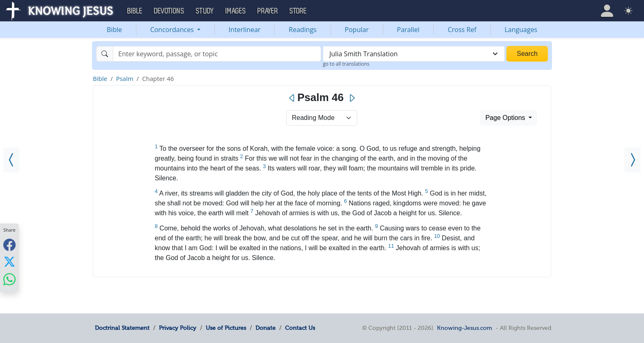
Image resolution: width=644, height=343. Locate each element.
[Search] (217, 54)
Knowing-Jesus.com (465, 328)
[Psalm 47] (632, 160)
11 (391, 246)
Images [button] (236, 11)
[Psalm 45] (11, 160)
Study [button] (205, 11)
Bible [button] (135, 11)
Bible (114, 30)
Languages (521, 30)
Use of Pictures (226, 328)
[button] (607, 11)
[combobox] (414, 54)
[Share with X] (9, 262)
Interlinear (245, 30)
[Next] (352, 98)
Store (298, 11)
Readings (303, 30)
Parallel (408, 30)
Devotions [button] (169, 11)
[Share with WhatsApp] (9, 279)
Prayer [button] (268, 11)
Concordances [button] (173, 30)
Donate (266, 328)
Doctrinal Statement (122, 328)
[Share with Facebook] (9, 245)
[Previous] (292, 98)
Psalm (124, 78)
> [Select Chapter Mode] (322, 118)
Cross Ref (462, 30)
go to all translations (346, 64)
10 (437, 236)
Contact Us (300, 328)
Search (527, 54)
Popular (356, 30)
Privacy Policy (178, 328)
